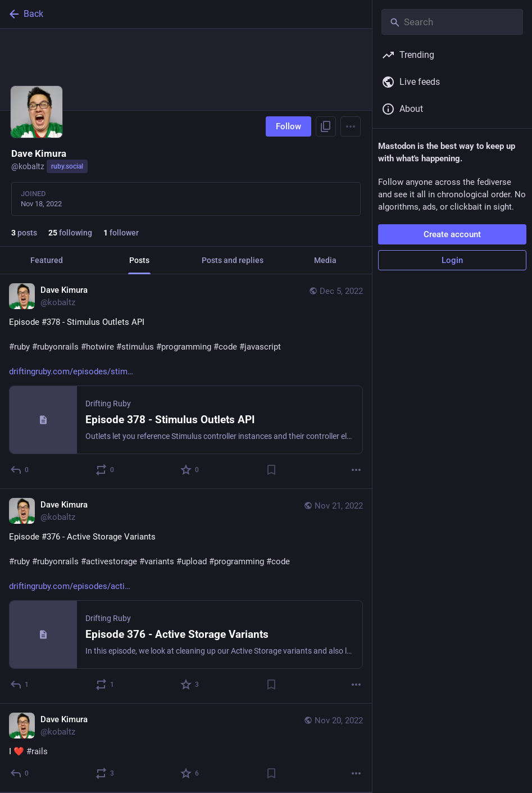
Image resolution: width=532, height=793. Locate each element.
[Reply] (20, 470)
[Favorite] (190, 470)
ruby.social (67, 166)
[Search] (452, 22)
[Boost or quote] (105, 470)
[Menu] (351, 126)
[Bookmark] (271, 470)
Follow (288, 126)
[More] (356, 470)
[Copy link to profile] (326, 126)
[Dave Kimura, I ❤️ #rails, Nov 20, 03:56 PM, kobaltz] (186, 748)
